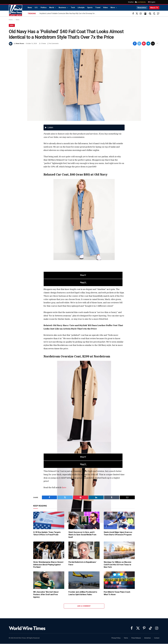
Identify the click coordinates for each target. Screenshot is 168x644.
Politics (44, 8)
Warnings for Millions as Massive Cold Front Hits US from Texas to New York (118, 565)
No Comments (53, 44)
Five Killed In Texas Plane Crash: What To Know (117, 593)
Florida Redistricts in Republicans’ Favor (82, 564)
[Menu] (158, 14)
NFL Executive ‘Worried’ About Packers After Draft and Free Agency (46, 595)
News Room (20, 44)
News (30, 8)
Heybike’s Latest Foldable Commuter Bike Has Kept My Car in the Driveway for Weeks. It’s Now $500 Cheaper (68, 13)
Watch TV (154, 8)
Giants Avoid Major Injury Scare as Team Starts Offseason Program (118, 534)
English (152, 2)
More (113, 8)
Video (105, 8)
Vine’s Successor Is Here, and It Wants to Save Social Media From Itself (82, 535)
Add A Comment (84, 606)
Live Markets (141, 2)
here (64, 488)
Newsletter (142, 8)
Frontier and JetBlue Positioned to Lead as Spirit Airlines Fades (83, 593)
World (52, 8)
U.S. (36, 8)
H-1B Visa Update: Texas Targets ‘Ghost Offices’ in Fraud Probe (47, 534)
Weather (131, 2)
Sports (90, 8)
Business (62, 8)
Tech (73, 8)
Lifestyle (81, 8)
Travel (98, 8)
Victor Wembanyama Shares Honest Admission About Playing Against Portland (48, 565)
